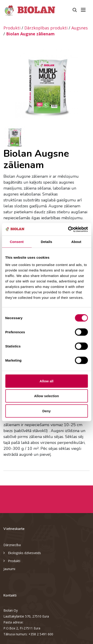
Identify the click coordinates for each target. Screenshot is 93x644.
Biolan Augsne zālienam (30, 34)
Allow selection (46, 396)
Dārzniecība (12, 545)
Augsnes (80, 28)
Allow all (46, 381)
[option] (46, 84)
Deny (46, 411)
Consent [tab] (17, 242)
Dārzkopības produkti (46, 28)
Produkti (12, 28)
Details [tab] (47, 242)
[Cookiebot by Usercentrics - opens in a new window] (68, 229)
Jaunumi (9, 569)
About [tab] (76, 242)
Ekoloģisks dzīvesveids (22, 553)
